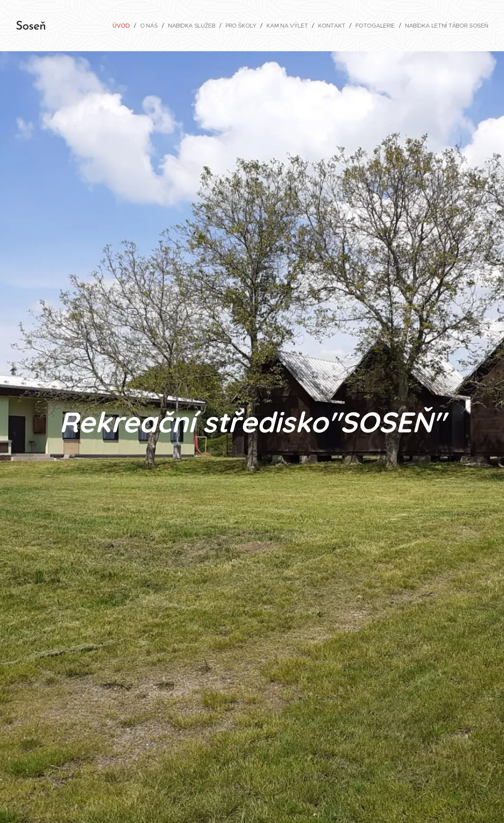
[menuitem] (119, 26)
